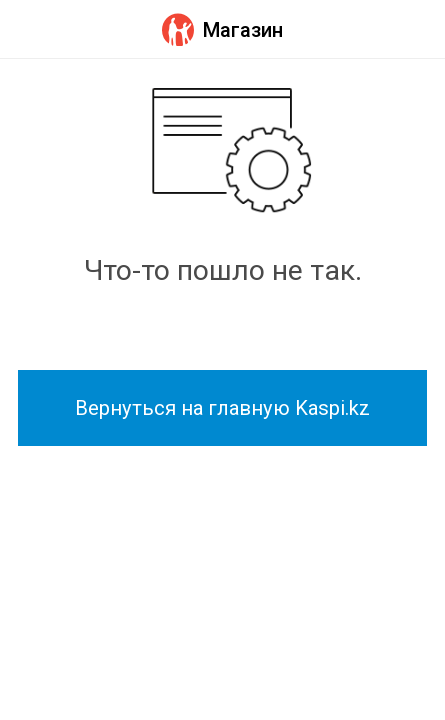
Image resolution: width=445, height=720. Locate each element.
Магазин (222, 30)
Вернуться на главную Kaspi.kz (222, 408)
